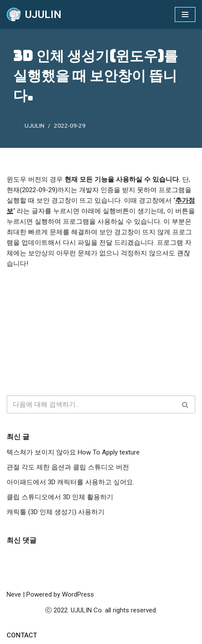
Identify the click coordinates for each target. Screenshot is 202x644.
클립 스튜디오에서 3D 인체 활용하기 (60, 497)
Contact (22, 635)
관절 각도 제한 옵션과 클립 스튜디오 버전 (68, 467)
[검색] (91, 404)
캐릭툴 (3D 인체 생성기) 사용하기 (56, 512)
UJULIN (34, 125)
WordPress (78, 594)
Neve (14, 594)
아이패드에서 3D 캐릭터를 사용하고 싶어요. (70, 482)
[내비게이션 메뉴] (185, 14)
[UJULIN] (34, 14)
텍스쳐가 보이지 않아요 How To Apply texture (73, 452)
